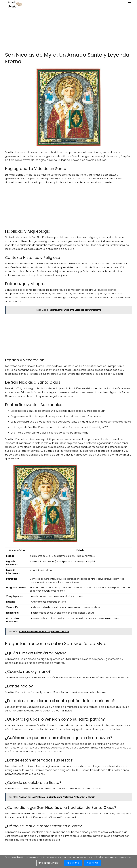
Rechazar (73, 863)
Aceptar (92, 863)
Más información (49, 863)
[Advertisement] (68, 30)
